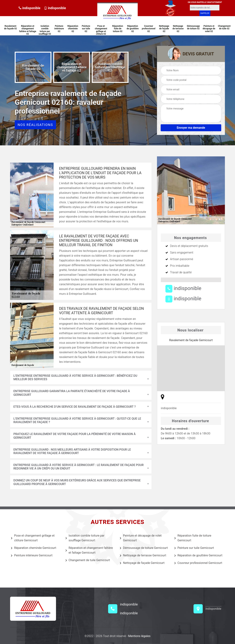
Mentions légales (139, 636)
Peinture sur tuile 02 (86, 29)
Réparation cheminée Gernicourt (34, 548)
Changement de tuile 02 (224, 27)
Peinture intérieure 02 (59, 29)
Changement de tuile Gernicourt (88, 560)
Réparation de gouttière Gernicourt (198, 555)
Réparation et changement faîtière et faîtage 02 (28, 30)
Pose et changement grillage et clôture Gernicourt (33, 538)
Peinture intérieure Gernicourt (32, 555)
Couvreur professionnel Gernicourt (198, 563)
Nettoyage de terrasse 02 (178, 29)
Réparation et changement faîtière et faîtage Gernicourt (89, 550)
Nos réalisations (35, 125)
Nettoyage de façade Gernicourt (142, 563)
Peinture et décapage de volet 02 (209, 29)
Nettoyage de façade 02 (164, 29)
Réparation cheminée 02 (73, 29)
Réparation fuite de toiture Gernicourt (193, 538)
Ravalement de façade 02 (10, 27)
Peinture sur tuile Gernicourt (194, 548)
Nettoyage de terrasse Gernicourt (143, 555)
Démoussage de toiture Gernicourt (144, 548)
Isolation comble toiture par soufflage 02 (45, 30)
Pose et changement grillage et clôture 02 (101, 30)
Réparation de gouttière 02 (133, 29)
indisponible (29, 8)
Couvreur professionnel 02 (149, 29)
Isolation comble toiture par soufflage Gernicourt (85, 538)
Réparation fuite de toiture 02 (118, 29)
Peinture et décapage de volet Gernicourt (141, 538)
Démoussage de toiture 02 (193, 27)
